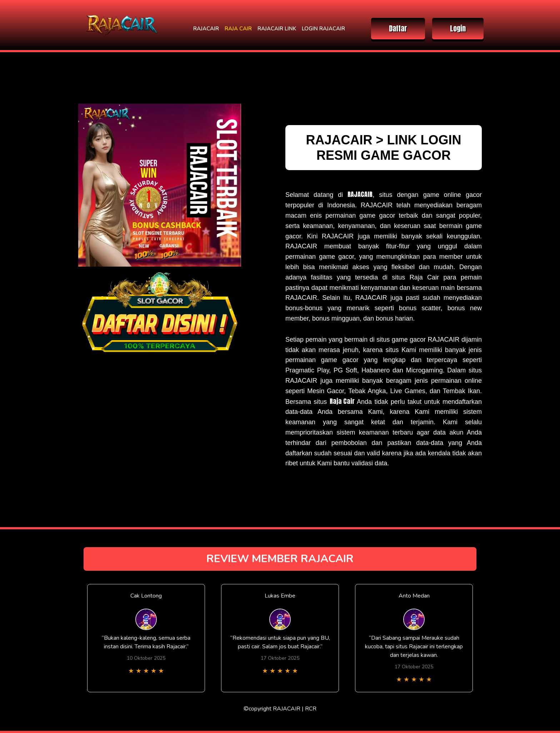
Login (458, 28)
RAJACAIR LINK (277, 29)
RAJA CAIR (238, 29)
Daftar (398, 28)
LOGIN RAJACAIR (323, 29)
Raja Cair (342, 401)
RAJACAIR (206, 29)
